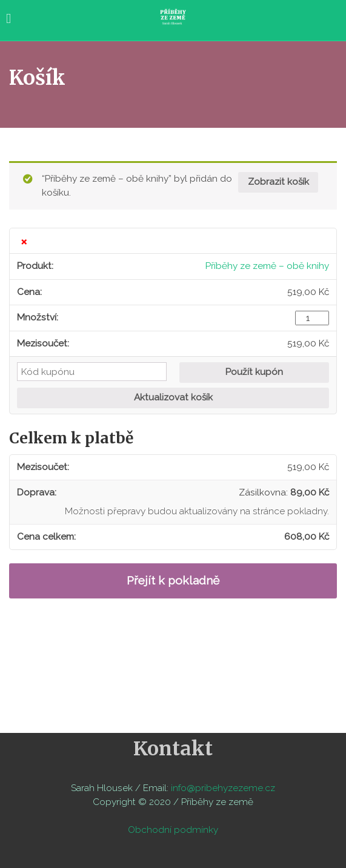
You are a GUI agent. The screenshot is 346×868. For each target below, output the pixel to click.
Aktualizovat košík (173, 397)
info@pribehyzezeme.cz (223, 788)
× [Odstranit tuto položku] (24, 241)
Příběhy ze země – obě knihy (267, 266)
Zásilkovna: (284, 492)
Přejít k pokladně (173, 581)
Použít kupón (254, 372)
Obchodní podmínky (173, 830)
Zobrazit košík (278, 182)
